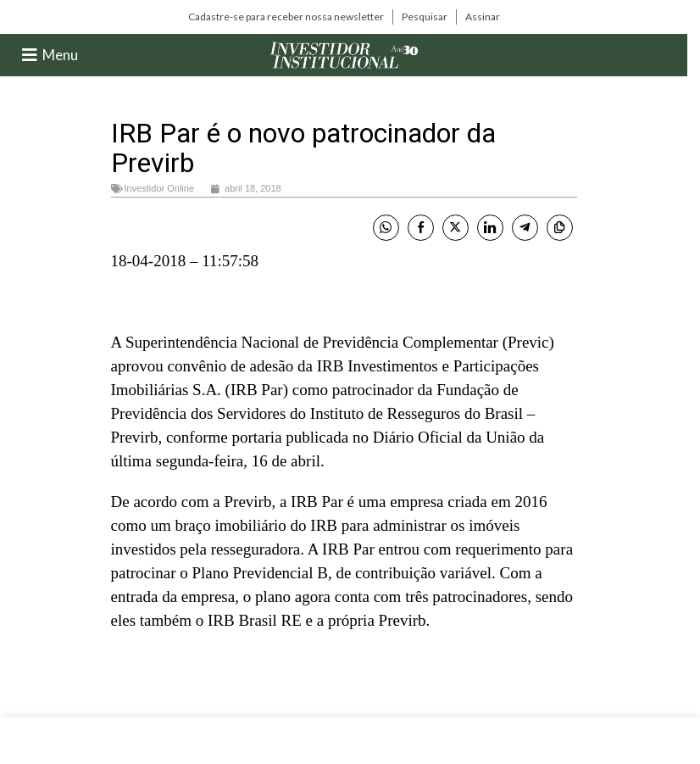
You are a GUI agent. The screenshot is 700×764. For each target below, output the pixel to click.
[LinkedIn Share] (490, 228)
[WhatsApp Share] (386, 228)
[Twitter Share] (456, 228)
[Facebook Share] (421, 228)
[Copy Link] (560, 228)
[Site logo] (344, 54)
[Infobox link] (286, 17)
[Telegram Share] (525, 228)
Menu (60, 55)
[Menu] (30, 55)
